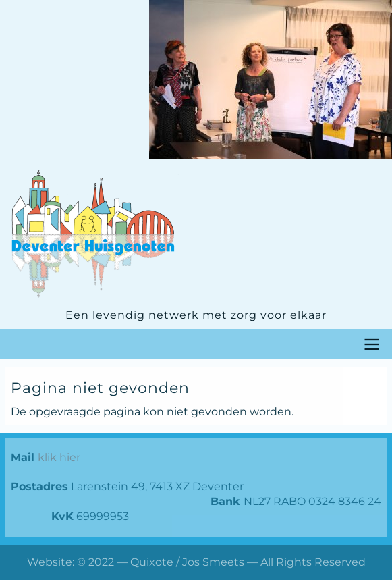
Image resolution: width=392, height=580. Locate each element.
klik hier (59, 457)
